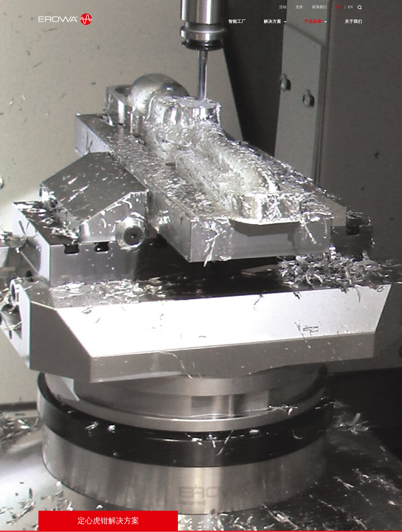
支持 (299, 7)
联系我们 (319, 7)
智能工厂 (237, 21)
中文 (339, 7)
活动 (283, 7)
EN (350, 7)
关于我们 (354, 21)
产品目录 (313, 21)
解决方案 (273, 21)
